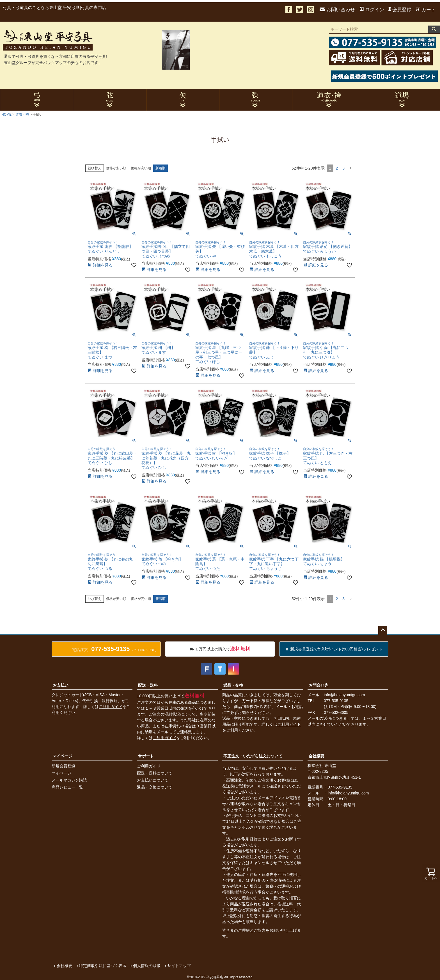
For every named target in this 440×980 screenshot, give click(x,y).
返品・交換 (233, 685)
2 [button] (337, 168)
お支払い (61, 685)
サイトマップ (178, 965)
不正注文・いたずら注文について (253, 756)
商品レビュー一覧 (67, 787)
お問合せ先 (318, 685)
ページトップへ (383, 630)
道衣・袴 (22, 115)
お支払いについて (153, 780)
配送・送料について (155, 773)
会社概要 (317, 756)
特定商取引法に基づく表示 (102, 965)
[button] (351, 168)
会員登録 (400, 10)
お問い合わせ (337, 10)
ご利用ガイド (111, 707)
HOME (6, 115)
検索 (434, 29)
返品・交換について (155, 787)
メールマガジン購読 (69, 780)
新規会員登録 (63, 766)
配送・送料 (148, 685)
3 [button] (343, 168)
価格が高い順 (141, 168)
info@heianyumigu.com (344, 695)
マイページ (63, 756)
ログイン (372, 10)
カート (426, 10)
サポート (146, 756)
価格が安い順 (116, 168)
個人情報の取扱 (146, 965)
